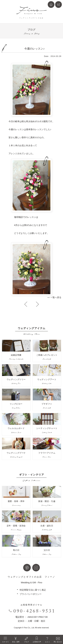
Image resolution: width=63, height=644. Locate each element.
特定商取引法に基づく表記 (33, 590)
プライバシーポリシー (31, 594)
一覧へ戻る (56, 297)
